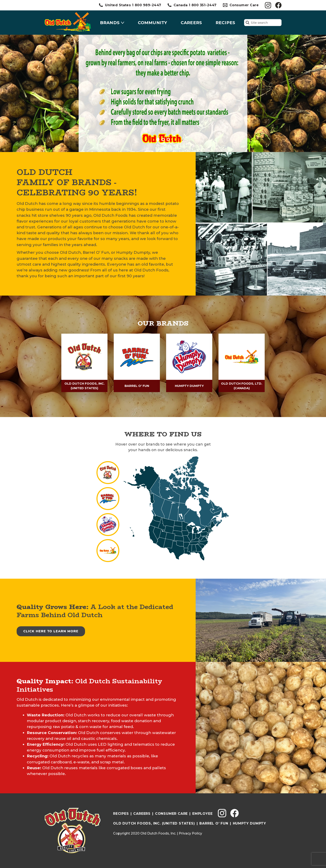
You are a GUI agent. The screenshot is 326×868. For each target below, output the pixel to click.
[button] (158, 139)
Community (153, 23)
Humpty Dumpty (249, 822)
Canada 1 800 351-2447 (195, 5)
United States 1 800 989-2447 (133, 5)
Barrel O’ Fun (214, 822)
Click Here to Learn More (51, 630)
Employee (202, 813)
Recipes (225, 23)
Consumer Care (244, 5)
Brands (110, 23)
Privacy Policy (190, 832)
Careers (191, 23)
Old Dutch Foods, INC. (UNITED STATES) (154, 822)
